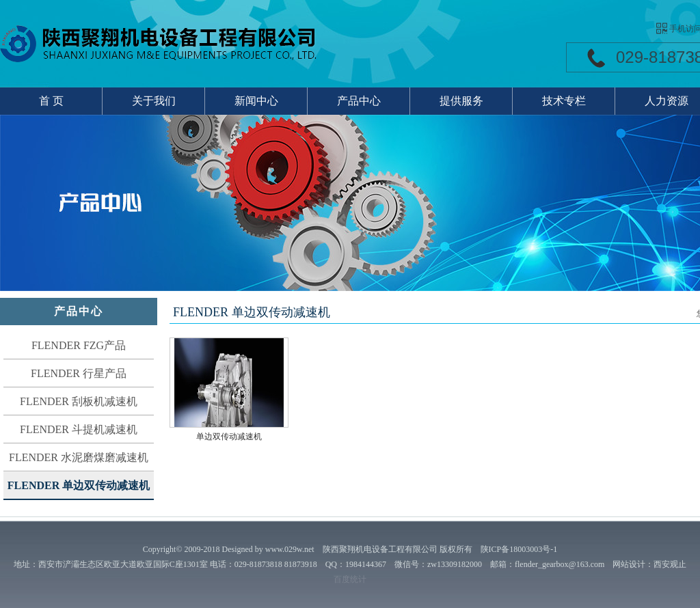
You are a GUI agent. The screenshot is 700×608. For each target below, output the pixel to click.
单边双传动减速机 (229, 437)
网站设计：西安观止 (649, 564)
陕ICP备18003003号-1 (519, 549)
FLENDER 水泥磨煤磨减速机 (79, 457)
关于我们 (154, 101)
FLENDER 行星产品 (79, 373)
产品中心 (359, 101)
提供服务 (461, 101)
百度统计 (350, 579)
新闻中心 (256, 101)
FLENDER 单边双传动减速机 (79, 485)
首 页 (51, 101)
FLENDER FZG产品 (79, 345)
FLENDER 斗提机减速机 (79, 429)
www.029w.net (290, 549)
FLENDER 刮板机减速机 (79, 401)
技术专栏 (564, 101)
